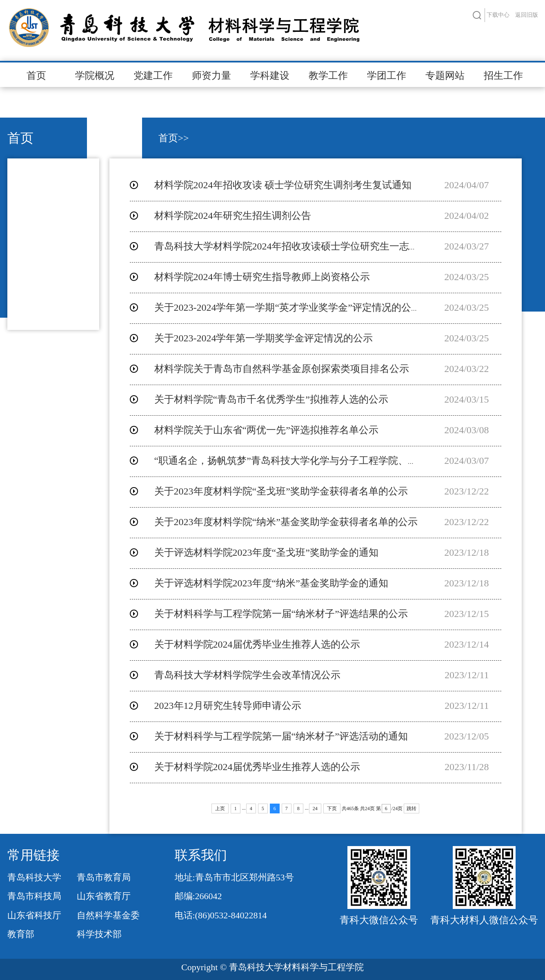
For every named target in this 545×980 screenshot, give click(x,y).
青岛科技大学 (34, 877)
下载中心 (498, 15)
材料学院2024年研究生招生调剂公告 (233, 216)
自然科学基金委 (108, 915)
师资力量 (211, 76)
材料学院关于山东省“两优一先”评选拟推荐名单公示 (266, 430)
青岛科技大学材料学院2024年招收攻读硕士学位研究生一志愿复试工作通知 (316, 246)
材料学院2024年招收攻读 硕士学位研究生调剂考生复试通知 (283, 185)
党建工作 (153, 76)
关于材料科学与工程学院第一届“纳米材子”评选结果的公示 (281, 614)
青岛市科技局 (34, 896)
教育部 (21, 934)
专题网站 (445, 76)
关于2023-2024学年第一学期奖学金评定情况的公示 (264, 338)
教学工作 (328, 76)
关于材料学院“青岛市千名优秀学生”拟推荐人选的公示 (271, 399)
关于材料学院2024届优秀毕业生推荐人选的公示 (257, 644)
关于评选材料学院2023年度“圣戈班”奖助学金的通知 (266, 552)
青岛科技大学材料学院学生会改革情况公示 (247, 675)
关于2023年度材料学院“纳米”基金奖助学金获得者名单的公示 (286, 522)
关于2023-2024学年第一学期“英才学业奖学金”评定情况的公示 (288, 307)
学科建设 (270, 76)
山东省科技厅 (34, 915)
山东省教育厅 (104, 896)
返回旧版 (527, 15)
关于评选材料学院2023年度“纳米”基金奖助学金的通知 (271, 583)
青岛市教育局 (104, 877)
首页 (36, 76)
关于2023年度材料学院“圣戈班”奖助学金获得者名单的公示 (281, 491)
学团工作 (387, 76)
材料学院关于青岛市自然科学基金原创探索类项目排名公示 (282, 369)
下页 (332, 808)
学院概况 (95, 76)
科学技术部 (99, 934)
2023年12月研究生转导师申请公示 (228, 706)
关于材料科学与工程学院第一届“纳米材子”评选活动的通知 (281, 736)
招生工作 (503, 76)
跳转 (412, 808)
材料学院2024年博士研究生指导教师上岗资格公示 (262, 277)
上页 (220, 808)
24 (315, 808)
